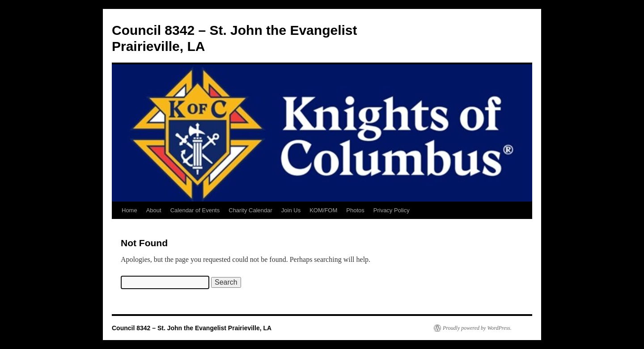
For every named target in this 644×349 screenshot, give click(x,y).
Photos (355, 210)
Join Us (291, 210)
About (154, 210)
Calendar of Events (195, 210)
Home (129, 210)
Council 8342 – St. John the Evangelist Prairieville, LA (192, 328)
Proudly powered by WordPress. (477, 328)
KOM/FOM (323, 210)
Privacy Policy (392, 210)
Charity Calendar (250, 210)
